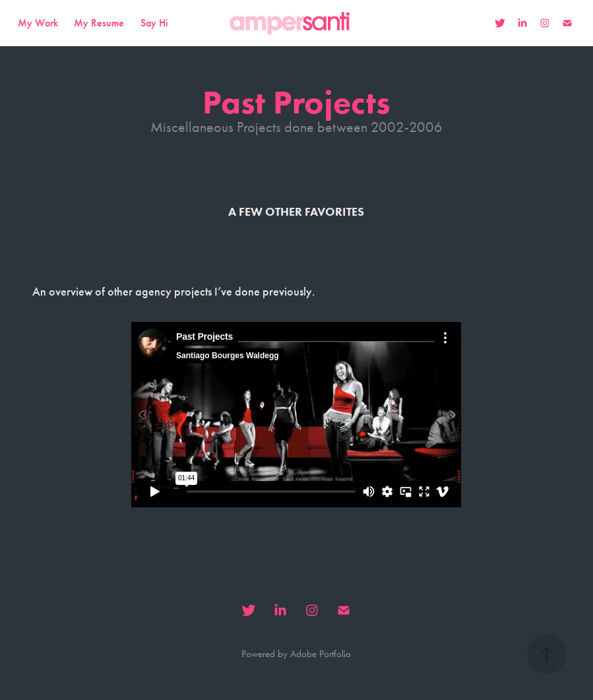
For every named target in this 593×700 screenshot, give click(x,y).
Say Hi (154, 23)
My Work (38, 23)
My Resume (99, 23)
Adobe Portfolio (321, 654)
